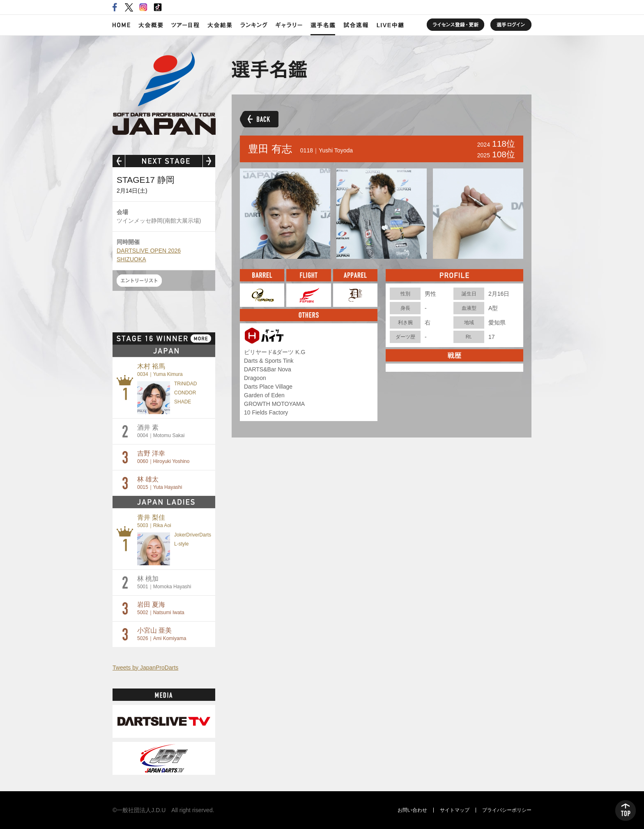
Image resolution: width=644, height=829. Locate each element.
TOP (626, 811)
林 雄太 (160, 483)
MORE (201, 339)
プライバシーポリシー (507, 810)
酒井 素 (161, 431)
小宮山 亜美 (162, 634)
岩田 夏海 (161, 608)
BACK (259, 119)
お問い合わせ (412, 810)
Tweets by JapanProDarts (145, 668)
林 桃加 (164, 582)
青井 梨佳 (154, 521)
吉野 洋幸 (163, 457)
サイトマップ (455, 810)
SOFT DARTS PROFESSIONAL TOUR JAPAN (164, 93)
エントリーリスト (139, 281)
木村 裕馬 (160, 370)
